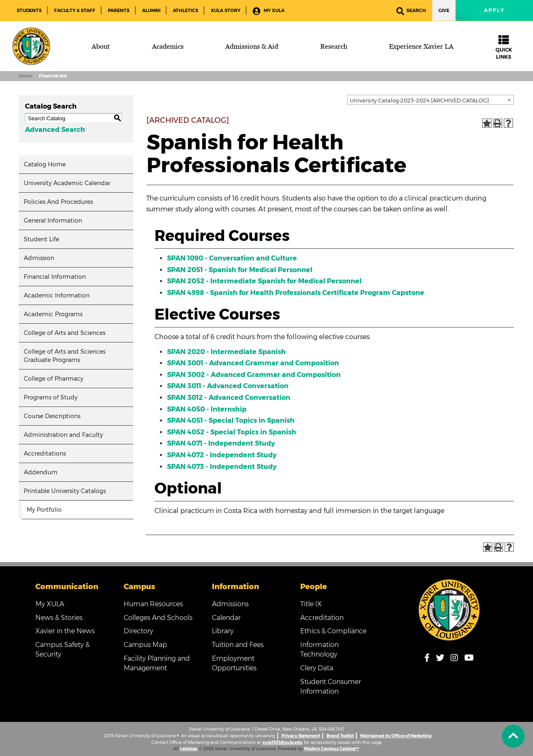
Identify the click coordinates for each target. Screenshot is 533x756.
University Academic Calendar (67, 183)
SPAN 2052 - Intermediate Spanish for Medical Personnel (264, 281)
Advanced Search (55, 130)
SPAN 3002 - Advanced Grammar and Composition (254, 375)
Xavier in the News (65, 631)
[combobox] (431, 100)
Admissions (230, 604)
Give (444, 10)
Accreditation (322, 618)
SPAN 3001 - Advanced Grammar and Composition (253, 363)
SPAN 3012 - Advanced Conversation (229, 398)
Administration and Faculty (63, 435)
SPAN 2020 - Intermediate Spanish (226, 352)
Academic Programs (53, 314)
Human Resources (153, 604)
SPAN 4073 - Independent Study (222, 467)
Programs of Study (51, 397)
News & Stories (59, 618)
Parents (119, 10)
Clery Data (317, 668)
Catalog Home (45, 164)
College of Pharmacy (54, 379)
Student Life (41, 239)
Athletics (186, 10)
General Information (53, 221)
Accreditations (45, 454)
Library (223, 631)
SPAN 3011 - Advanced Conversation (228, 386)
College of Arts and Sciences (65, 333)
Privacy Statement (301, 736)
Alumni (151, 10)
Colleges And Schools (158, 618)
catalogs (189, 749)
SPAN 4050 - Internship (207, 409)
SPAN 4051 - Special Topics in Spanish (231, 420)
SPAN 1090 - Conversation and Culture (232, 258)
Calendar (226, 618)
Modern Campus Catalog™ (331, 749)
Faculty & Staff (75, 10)
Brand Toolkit (340, 736)
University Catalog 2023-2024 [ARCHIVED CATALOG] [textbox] (419, 100)
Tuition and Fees (238, 645)
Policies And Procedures (58, 202)
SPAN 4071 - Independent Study (221, 443)
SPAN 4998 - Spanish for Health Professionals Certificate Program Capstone (296, 293)
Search (411, 11)
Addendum (41, 472)
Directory (138, 631)
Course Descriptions (52, 416)
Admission (39, 258)
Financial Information (55, 277)
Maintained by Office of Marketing (396, 736)
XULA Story (225, 10)
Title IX (311, 604)
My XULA (269, 11)
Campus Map (145, 645)
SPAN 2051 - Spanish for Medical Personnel (240, 270)
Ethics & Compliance (333, 631)
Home (25, 76)
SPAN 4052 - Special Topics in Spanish (232, 432)
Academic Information (57, 295)
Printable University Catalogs (65, 491)
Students (29, 10)
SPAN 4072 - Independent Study (222, 455)
